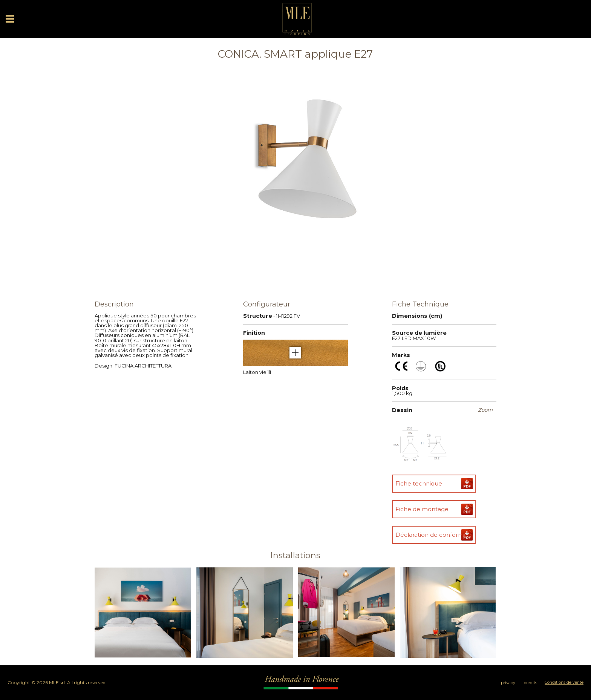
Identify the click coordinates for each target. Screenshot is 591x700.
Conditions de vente (564, 682)
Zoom (485, 410)
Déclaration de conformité (433, 535)
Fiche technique (419, 483)
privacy (508, 683)
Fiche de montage (422, 509)
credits (531, 683)
